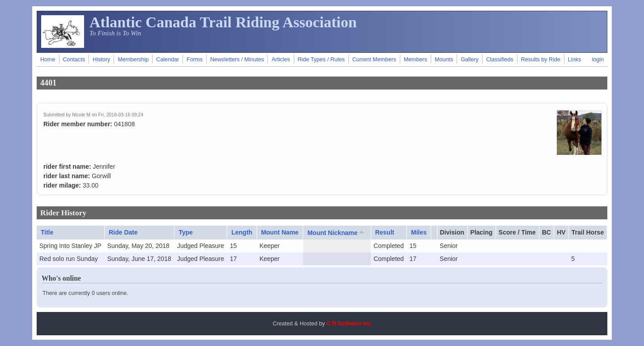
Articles (281, 60)
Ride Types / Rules (321, 60)
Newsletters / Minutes (237, 60)
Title (47, 232)
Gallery (470, 60)
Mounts (444, 60)
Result (385, 232)
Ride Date (123, 232)
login (598, 60)
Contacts (74, 60)
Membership (133, 60)
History (101, 60)
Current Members (374, 60)
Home (48, 60)
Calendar (167, 60)
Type (186, 232)
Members (415, 60)
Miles (419, 232)
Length (242, 232)
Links (574, 60)
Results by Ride (541, 60)
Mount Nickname (337, 232)
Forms (195, 60)
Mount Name (280, 232)
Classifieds (500, 60)
